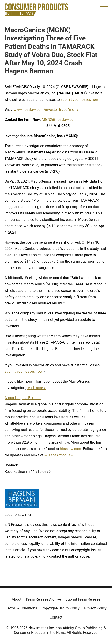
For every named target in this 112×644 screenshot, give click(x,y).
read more (35, 388)
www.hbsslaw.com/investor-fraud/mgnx (46, 109)
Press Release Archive (43, 599)
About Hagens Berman (23, 398)
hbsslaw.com (71, 449)
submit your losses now (80, 99)
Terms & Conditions (21, 608)
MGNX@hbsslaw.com (59, 119)
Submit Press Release (83, 599)
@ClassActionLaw (59, 455)
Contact (56, 617)
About (17, 599)
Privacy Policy (95, 608)
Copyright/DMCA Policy (61, 608)
